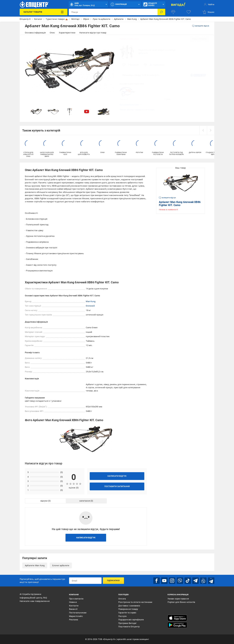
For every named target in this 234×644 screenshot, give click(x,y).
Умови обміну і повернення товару (137, 110)
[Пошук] (161, 12)
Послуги (122, 616)
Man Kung (91, 301)
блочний (90, 306)
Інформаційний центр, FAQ (33, 598)
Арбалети (143, 53)
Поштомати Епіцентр (129, 627)
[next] (211, 130)
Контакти (74, 606)
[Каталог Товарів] (43, 12)
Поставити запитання (117, 486)
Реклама (74, 620)
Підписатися (113, 581)
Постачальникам (78, 613)
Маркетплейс (76, 616)
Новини (73, 602)
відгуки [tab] (44, 501)
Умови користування (178, 599)
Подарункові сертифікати (131, 620)
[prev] (203, 130)
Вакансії (73, 609)
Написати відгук (117, 476)
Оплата (122, 599)
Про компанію (76, 599)
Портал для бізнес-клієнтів (181, 602)
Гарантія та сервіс (127, 613)
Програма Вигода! (127, 623)
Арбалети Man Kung (35, 565)
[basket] (208, 12)
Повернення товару (128, 609)
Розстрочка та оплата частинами (135, 602)
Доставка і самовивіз (129, 606)
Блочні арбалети (61, 565)
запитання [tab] (85, 501)
